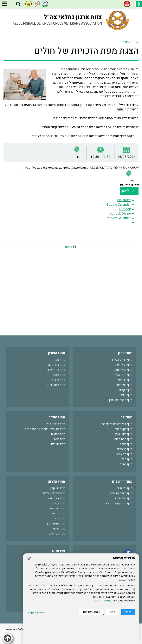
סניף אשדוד (58, 444)
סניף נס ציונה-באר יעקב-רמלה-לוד (45, 429)
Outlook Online (120, 213)
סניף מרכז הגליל (123, 375)
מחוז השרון (57, 353)
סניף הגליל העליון (122, 360)
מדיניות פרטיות (37, 613)
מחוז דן (127, 417)
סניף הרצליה (58, 380)
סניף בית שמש (124, 498)
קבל (128, 612)
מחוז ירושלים (122, 482)
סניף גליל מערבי (123, 365)
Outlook (125, 209)
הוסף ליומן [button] (129, 191)
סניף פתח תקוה (123, 439)
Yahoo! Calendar (119, 218)
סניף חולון (127, 459)
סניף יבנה (60, 439)
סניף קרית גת (57, 503)
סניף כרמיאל (125, 380)
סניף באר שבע (57, 498)
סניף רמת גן (126, 444)
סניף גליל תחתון (123, 370)
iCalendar (124, 200)
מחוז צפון (125, 353)
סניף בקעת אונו (123, 429)
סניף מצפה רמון (56, 523)
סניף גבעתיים (125, 449)
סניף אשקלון (58, 488)
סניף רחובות (58, 434)
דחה (113, 612)
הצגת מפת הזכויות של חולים (86, 51)
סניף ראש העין (124, 434)
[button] (18, 4)
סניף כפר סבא (57, 365)
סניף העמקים (125, 385)
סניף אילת (59, 529)
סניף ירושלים (125, 488)
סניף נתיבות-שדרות (54, 493)
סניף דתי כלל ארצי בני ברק (117, 424)
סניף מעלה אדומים (121, 493)
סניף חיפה (126, 395)
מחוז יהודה (57, 417)
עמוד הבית (132, 42)
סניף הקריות (125, 390)
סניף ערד (60, 518)
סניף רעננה (59, 375)
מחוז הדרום (56, 482)
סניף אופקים (58, 508)
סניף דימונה (58, 513)
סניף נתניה (59, 360)
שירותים (59, 551)
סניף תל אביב (124, 454)
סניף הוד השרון (56, 370)
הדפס (68, 247)
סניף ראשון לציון (55, 424)
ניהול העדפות (91, 612)
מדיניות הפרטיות (101, 601)
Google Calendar (119, 205)
